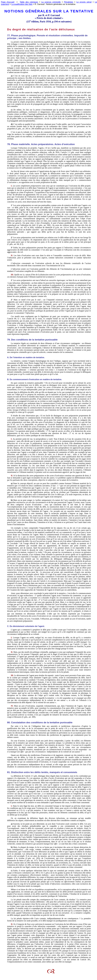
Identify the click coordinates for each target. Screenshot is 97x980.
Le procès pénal (84, 2)
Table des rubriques (29, 2)
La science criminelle (51, 2)
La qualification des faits (22, 4)
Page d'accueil (8, 2)
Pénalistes (68, 2)
